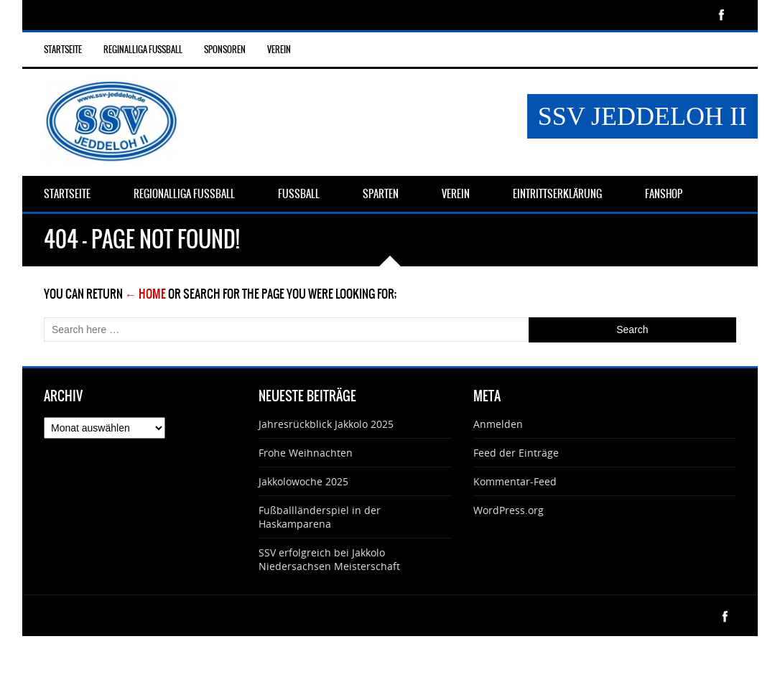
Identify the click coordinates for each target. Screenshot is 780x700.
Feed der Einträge (516, 453)
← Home (145, 294)
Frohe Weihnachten (306, 453)
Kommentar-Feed (515, 481)
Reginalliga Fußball (143, 50)
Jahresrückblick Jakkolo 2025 (326, 424)
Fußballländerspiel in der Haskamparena (320, 517)
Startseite (63, 50)
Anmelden (498, 424)
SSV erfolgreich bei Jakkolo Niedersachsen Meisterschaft (329, 559)
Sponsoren (225, 50)
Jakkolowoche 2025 (303, 481)
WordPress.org (509, 510)
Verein (279, 50)
